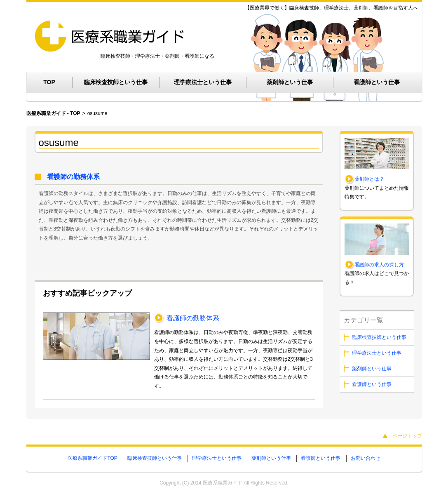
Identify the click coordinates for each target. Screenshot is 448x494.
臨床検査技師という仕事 (116, 82)
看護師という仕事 (377, 82)
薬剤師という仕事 (290, 82)
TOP (49, 82)
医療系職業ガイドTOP (92, 458)
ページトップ (407, 436)
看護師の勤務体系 (73, 177)
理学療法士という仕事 (203, 82)
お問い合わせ (366, 458)
